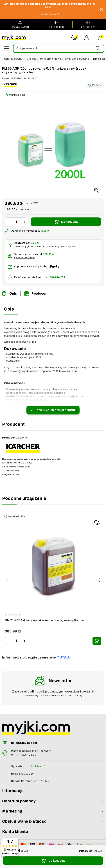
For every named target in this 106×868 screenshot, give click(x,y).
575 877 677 (41, 781)
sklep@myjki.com (24, 743)
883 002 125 (26, 774)
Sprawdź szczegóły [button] (24, 258)
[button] (58, 48)
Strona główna (13, 59)
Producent (37, 294)
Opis (10, 294)
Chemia (31, 59)
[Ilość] (16, 222)
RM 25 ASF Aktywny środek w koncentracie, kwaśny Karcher (45, 620)
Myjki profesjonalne (77, 59)
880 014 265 (57, 277)
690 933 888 (56, 27)
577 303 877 (88, 27)
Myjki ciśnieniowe (51, 59)
